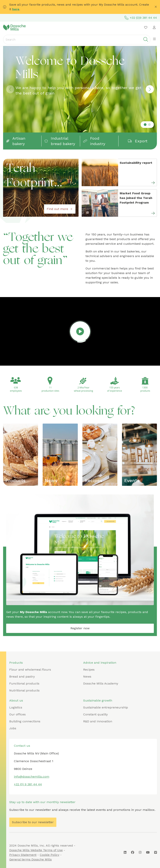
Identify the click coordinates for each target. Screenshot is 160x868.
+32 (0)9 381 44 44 (141, 18)
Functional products (24, 683)
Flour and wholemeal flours (30, 670)
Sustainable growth (98, 700)
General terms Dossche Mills (30, 859)
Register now (80, 628)
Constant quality (95, 714)
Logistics (16, 707)
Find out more (60, 209)
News (51, 481)
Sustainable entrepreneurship (106, 707)
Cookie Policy (50, 855)
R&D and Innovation (98, 721)
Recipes (94, 481)
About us (16, 700)
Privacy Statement (23, 855)
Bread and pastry (22, 676)
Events (132, 481)
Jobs (13, 728)
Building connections (25, 721)
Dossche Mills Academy (101, 683)
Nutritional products (24, 690)
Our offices (17, 714)
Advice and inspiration (100, 663)
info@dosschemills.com (32, 777)
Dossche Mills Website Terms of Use (36, 850)
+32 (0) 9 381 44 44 (28, 784)
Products (15, 481)
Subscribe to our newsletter (33, 822)
